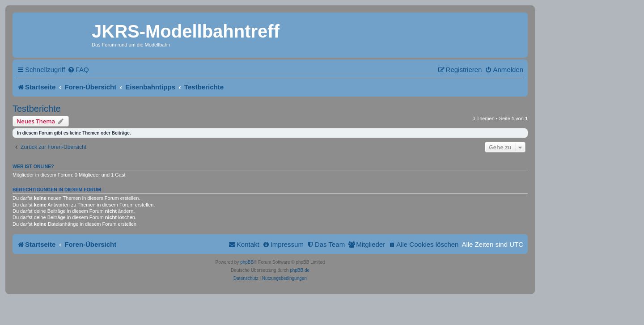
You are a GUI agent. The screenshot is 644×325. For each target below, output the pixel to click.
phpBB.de (300, 270)
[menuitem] (78, 70)
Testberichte (37, 109)
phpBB (247, 262)
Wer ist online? (33, 166)
